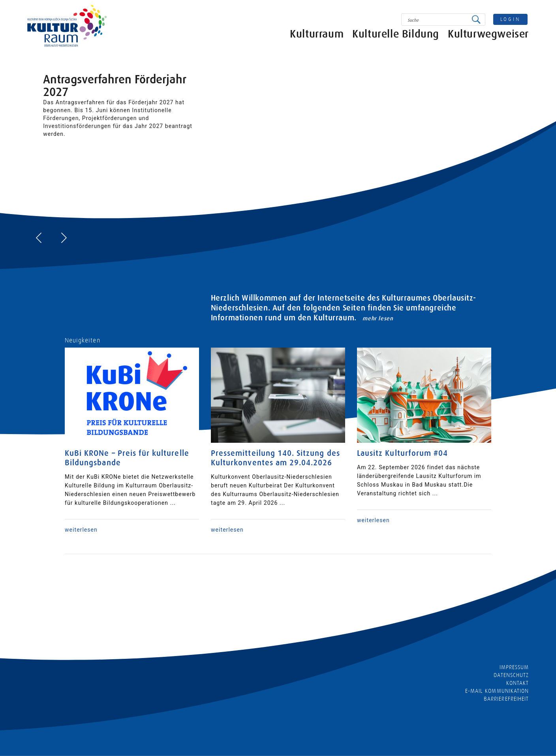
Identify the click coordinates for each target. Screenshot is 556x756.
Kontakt (517, 683)
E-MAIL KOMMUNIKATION (497, 691)
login (511, 19)
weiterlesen (81, 530)
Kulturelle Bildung (396, 37)
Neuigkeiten (83, 340)
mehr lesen (378, 318)
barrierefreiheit (506, 699)
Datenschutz (511, 675)
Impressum (514, 667)
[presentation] (39, 238)
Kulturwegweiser (488, 37)
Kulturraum (317, 37)
